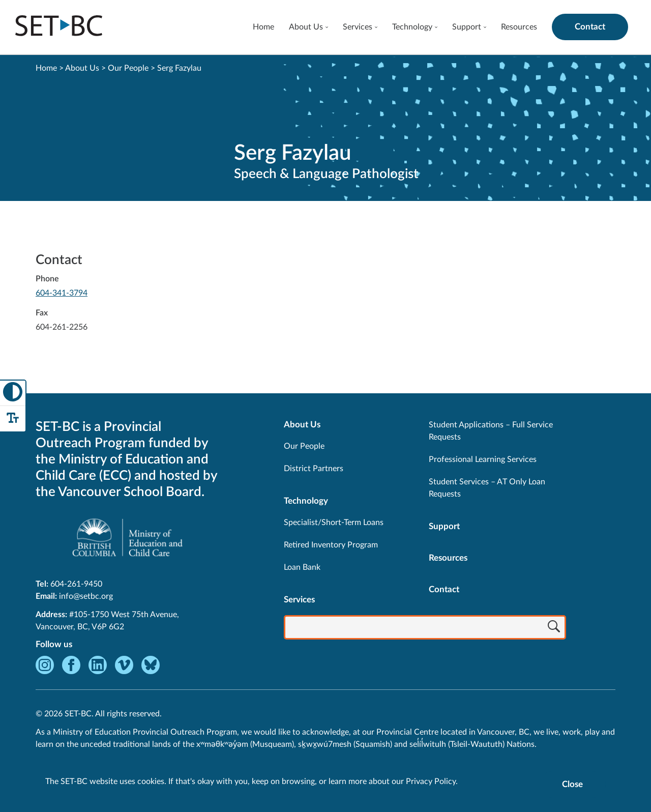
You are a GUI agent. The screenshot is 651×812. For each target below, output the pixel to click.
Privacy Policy (431, 781)
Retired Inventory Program (331, 545)
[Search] (554, 628)
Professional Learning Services (483, 459)
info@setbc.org (86, 596)
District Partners (314, 469)
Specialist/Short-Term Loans (334, 523)
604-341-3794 (62, 293)
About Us (306, 27)
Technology (412, 27)
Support (467, 27)
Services (358, 27)
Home (263, 27)
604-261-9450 (76, 584)
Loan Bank (302, 567)
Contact (590, 27)
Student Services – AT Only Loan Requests (487, 488)
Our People (128, 68)
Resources (519, 27)
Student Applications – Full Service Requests (491, 431)
